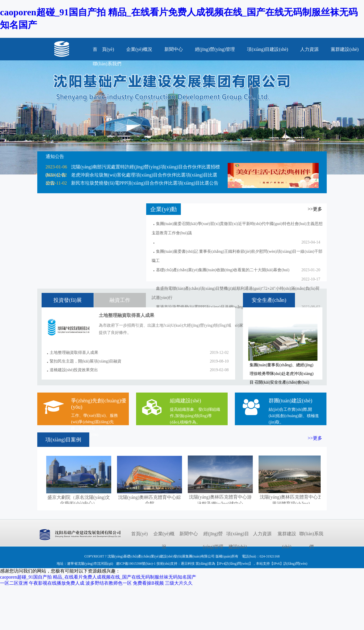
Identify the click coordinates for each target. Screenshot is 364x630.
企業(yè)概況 (139, 49)
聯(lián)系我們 (311, 540)
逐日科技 (188, 564)
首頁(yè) (140, 534)
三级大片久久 (179, 583)
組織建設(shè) (185, 401)
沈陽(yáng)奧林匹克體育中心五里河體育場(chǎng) (291, 498)
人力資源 (309, 49)
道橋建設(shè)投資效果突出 (74, 370)
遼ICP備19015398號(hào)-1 (136, 564)
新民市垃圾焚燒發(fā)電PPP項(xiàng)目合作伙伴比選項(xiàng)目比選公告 (145, 183)
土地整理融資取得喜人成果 (74, 353)
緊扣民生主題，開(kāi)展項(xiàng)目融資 (86, 361)
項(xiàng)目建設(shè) (268, 49)
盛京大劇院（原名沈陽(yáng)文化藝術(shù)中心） (79, 498)
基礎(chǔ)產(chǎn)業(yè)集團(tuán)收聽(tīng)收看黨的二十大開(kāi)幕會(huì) (223, 270)
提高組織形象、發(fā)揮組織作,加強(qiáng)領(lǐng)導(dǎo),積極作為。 (195, 416)
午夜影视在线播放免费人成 (57, 583)
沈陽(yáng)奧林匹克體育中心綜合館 (149, 498)
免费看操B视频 (148, 583)
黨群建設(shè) (345, 49)
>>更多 (315, 438)
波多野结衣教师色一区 (109, 583)
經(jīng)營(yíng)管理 (215, 49)
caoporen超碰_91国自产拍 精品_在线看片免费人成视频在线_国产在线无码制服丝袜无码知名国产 (98, 577)
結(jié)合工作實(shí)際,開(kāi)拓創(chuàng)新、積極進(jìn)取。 (294, 416)
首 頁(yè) (103, 49)
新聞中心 (174, 49)
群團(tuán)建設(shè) (290, 401)
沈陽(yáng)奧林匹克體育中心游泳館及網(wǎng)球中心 (220, 498)
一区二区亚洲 (14, 583)
